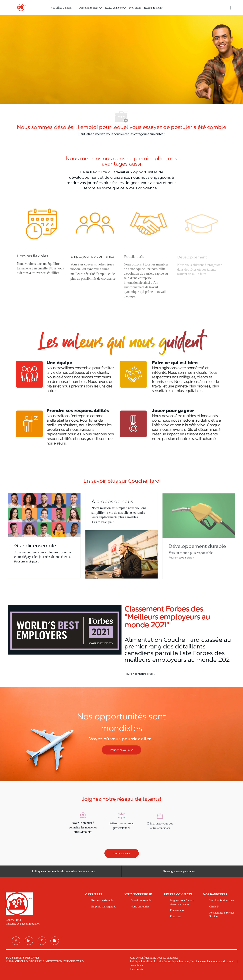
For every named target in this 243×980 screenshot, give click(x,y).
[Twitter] (42, 941)
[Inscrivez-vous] (122, 853)
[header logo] (20, 8)
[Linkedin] (29, 941)
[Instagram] (55, 941)
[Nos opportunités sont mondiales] (121, 734)
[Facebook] (16, 941)
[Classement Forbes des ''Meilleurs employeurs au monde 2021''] (121, 641)
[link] (43, 904)
